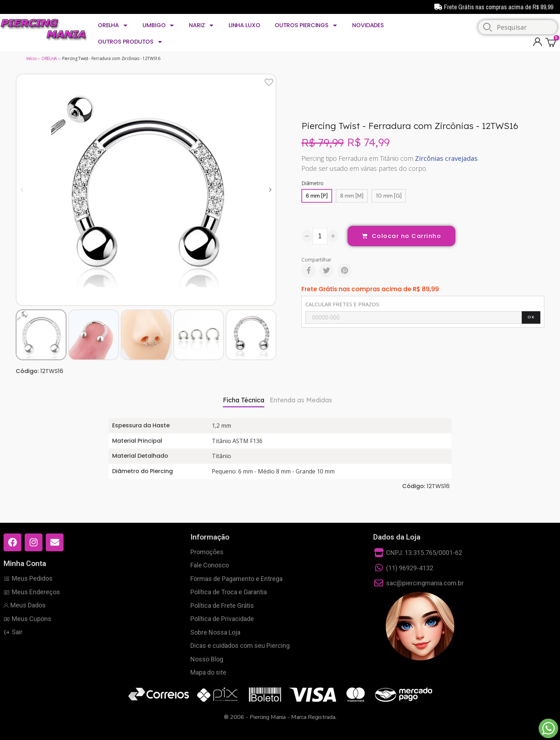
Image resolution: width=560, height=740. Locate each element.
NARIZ (201, 25)
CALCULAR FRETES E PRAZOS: (343, 304)
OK (531, 317)
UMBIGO (159, 25)
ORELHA (113, 25)
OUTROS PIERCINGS (306, 25)
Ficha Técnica (244, 400)
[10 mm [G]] (389, 196)
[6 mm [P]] (317, 196)
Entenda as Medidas (301, 400)
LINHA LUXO (244, 25)
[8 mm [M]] (352, 196)
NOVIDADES (368, 25)
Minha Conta (25, 563)
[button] (22, 190)
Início (31, 58)
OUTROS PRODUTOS (130, 42)
